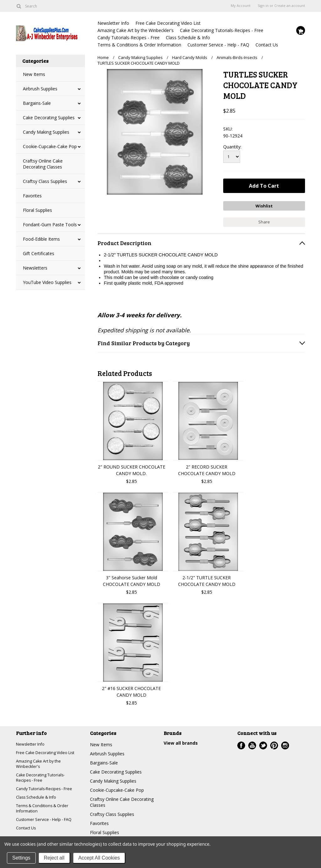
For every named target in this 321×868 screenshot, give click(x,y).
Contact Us (267, 45)
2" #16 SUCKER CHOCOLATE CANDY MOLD (131, 689)
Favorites (32, 196)
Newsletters (35, 268)
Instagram (285, 743)
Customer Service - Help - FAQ (218, 45)
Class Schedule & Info (188, 38)
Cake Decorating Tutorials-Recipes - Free (222, 30)
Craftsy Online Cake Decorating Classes (43, 164)
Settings (21, 858)
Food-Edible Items (41, 239)
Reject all (54, 858)
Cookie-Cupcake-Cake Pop (50, 146)
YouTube (252, 743)
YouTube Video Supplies (47, 282)
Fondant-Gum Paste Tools (50, 225)
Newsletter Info (113, 23)
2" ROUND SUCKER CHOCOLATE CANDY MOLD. (132, 468)
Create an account (290, 6)
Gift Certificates (39, 253)
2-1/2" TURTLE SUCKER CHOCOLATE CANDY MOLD (207, 579)
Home (103, 57)
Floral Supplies (37, 210)
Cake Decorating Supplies (49, 118)
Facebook (241, 743)
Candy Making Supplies (46, 132)
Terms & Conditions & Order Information (139, 45)
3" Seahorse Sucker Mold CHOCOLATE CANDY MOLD (132, 579)
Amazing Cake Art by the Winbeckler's (136, 30)
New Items (34, 74)
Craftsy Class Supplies (45, 181)
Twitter (263, 743)
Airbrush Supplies (40, 89)
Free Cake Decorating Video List (168, 23)
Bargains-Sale (37, 103)
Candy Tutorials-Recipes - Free (129, 38)
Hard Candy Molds (190, 57)
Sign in (263, 6)
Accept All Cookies (99, 858)
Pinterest (274, 743)
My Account (241, 6)
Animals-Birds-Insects (237, 57)
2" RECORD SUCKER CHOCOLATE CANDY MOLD (207, 468)
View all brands (181, 741)
